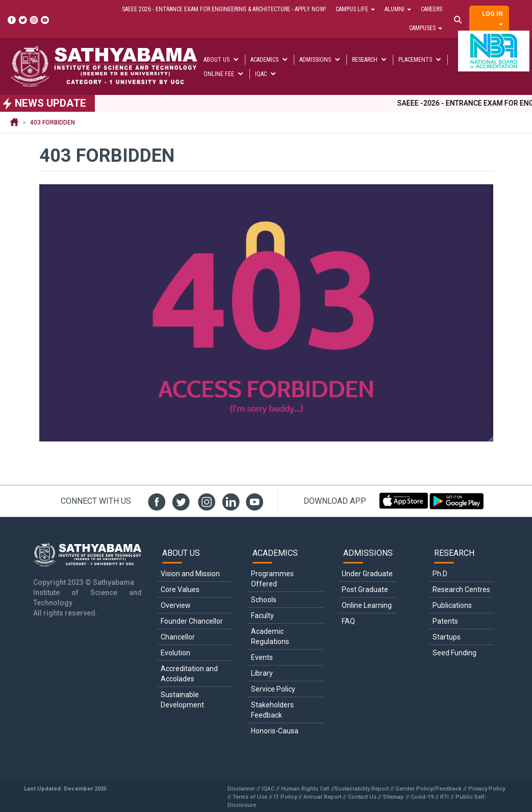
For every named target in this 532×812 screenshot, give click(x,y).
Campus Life (355, 9)
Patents (445, 621)
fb (155, 501)
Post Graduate (365, 589)
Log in (492, 18)
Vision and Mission (190, 574)
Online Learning (367, 605)
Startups (447, 637)
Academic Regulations (270, 636)
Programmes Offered (273, 579)
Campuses (426, 28)
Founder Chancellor (192, 621)
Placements (420, 60)
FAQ (348, 621)
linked (229, 501)
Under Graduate (367, 574)
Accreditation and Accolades (190, 674)
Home (14, 123)
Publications (452, 605)
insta (204, 501)
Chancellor (178, 637)
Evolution (175, 653)
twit (180, 501)
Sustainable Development (182, 700)
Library (262, 673)
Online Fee (224, 74)
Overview (176, 605)
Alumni (398, 9)
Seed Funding (454, 653)
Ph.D (440, 574)
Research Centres (461, 589)
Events (262, 657)
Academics (270, 60)
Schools (264, 600)
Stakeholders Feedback (273, 710)
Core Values (180, 589)
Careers (432, 9)
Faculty (262, 616)
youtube (253, 501)
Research (370, 60)
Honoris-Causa (275, 731)
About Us (222, 60)
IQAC (266, 74)
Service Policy (273, 689)
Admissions (320, 60)
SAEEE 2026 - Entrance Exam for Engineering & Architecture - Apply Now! (224, 9)
